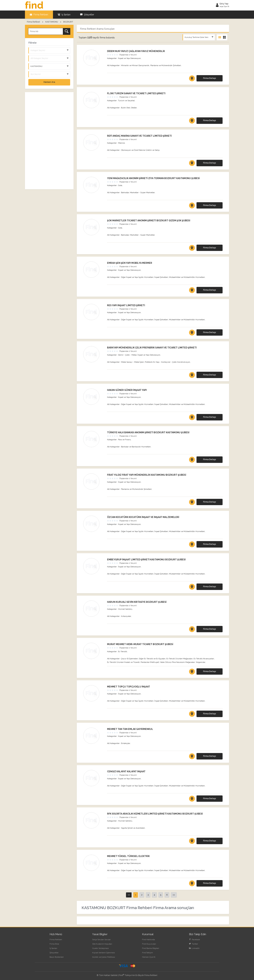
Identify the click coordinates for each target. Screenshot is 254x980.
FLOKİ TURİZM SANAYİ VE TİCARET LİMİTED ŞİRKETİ (136, 93)
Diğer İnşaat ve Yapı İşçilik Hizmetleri (137, 277)
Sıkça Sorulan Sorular (101, 940)
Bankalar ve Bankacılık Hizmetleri (136, 447)
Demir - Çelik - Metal (127, 355)
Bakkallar (125, 193)
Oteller (134, 108)
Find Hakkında (148, 940)
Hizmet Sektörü (125, 609)
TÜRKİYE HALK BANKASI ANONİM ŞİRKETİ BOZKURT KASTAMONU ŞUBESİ (148, 432)
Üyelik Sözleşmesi (100, 948)
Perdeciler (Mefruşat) (150, 662)
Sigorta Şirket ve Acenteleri (133, 828)
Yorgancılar (200, 662)
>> (174, 895)
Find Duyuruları (149, 944)
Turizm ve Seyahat (126, 101)
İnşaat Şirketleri (161, 277)
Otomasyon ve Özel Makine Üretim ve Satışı (140, 150)
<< (129, 895)
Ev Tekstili (123, 651)
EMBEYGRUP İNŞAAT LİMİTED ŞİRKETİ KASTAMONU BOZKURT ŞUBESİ (146, 560)
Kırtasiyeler (126, 616)
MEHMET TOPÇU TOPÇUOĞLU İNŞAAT (129, 687)
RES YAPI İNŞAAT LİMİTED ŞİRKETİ (126, 305)
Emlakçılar (125, 743)
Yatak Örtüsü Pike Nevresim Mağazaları (177, 662)
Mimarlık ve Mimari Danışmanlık (135, 65)
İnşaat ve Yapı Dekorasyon (129, 58)
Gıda (120, 185)
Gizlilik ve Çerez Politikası (104, 957)
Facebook (195, 940)
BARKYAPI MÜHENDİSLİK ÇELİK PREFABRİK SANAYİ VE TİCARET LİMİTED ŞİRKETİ (152, 348)
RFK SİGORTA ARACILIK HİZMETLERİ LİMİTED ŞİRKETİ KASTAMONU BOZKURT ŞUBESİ (155, 814)
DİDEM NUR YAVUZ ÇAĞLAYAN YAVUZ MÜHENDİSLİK (136, 51)
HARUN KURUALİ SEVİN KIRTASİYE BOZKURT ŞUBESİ (137, 602)
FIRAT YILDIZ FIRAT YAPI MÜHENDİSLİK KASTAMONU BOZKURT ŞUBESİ (147, 475)
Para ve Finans (124, 440)
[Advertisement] (49, 141)
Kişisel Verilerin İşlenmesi (104, 953)
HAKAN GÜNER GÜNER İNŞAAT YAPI (127, 390)
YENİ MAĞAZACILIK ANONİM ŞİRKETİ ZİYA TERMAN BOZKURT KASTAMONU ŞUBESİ (153, 178)
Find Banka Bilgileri (151, 948)
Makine (121, 143)
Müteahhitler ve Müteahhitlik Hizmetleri (187, 277)
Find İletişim (147, 953)
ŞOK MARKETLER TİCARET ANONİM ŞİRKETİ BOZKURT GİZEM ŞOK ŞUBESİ (149, 221)
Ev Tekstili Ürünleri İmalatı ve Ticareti (123, 662)
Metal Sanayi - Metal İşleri (132, 362)
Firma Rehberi (39, 15)
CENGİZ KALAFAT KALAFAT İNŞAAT (126, 771)
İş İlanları (64, 15)
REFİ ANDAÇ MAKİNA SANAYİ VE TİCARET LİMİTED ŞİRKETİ (139, 136)
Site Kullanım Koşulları (102, 944)
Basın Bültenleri (57, 957)
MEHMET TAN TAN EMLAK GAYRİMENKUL (130, 729)
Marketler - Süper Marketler (142, 193)
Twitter (193, 944)
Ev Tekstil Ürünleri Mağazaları (179, 659)
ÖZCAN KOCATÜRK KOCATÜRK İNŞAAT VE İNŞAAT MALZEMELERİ (143, 517)
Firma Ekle (54, 944)
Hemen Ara (49, 82)
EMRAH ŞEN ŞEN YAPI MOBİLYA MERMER (130, 263)
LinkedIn (194, 948)
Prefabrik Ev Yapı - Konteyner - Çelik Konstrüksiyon (167, 362)
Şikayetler (87, 15)
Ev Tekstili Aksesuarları (204, 659)
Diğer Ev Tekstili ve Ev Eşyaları (152, 659)
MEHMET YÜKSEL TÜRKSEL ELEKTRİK (128, 856)
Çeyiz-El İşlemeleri (129, 659)
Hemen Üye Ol (149, 957)
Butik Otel (125, 108)
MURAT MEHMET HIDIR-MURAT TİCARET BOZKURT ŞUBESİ (140, 644)
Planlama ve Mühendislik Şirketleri (166, 65)
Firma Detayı (210, 78)
